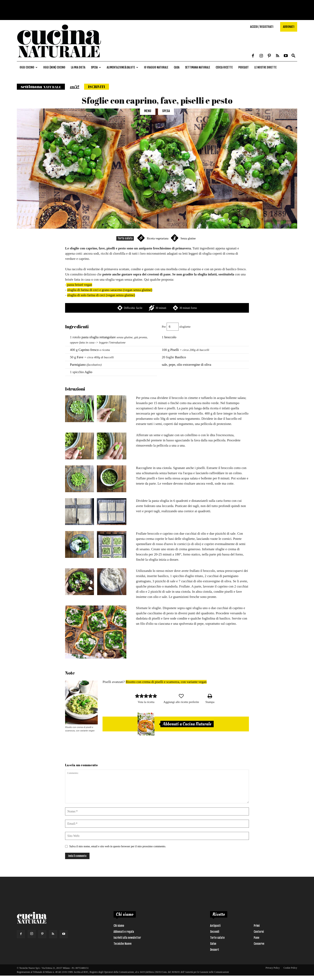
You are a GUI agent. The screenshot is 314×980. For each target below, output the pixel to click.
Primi (257, 926)
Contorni (259, 932)
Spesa (96, 67)
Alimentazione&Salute (122, 67)
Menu (148, 111)
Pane (257, 938)
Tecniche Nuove (123, 944)
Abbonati (289, 27)
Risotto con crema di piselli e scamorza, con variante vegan (166, 682)
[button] (293, 56)
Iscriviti (97, 87)
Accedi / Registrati (262, 27)
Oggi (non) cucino (54, 67)
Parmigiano (78, 365)
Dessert (215, 950)
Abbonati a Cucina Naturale (187, 724)
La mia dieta (78, 67)
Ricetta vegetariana (158, 238)
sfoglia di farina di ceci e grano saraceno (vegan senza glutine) (110, 290)
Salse (213, 944)
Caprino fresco (89, 350)
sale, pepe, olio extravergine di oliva (187, 365)
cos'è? (75, 87)
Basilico (180, 357)
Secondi (215, 932)
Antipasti (215, 926)
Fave (80, 357)
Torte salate (217, 938)
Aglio (88, 372)
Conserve (259, 944)
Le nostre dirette (265, 67)
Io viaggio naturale (156, 67)
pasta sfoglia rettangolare (99, 337)
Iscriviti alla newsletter (127, 938)
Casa (177, 67)
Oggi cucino (29, 67)
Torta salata (125, 238)
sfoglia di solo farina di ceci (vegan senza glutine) (101, 295)
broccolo (170, 337)
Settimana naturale (198, 67)
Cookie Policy (290, 968)
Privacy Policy (273, 968)
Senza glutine (188, 238)
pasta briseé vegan (79, 285)
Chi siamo (119, 926)
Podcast (244, 67)
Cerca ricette (224, 67)
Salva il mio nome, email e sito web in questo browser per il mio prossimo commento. (118, 846)
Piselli (175, 350)
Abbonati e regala (124, 932)
